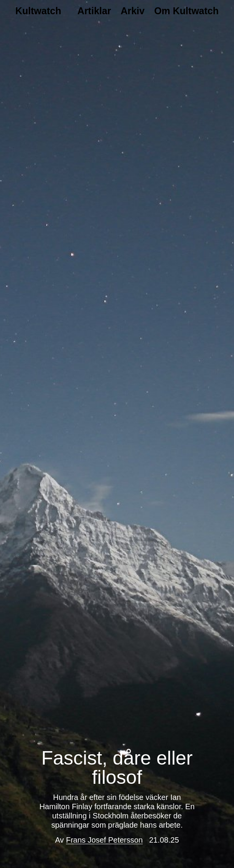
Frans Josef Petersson (104, 840)
